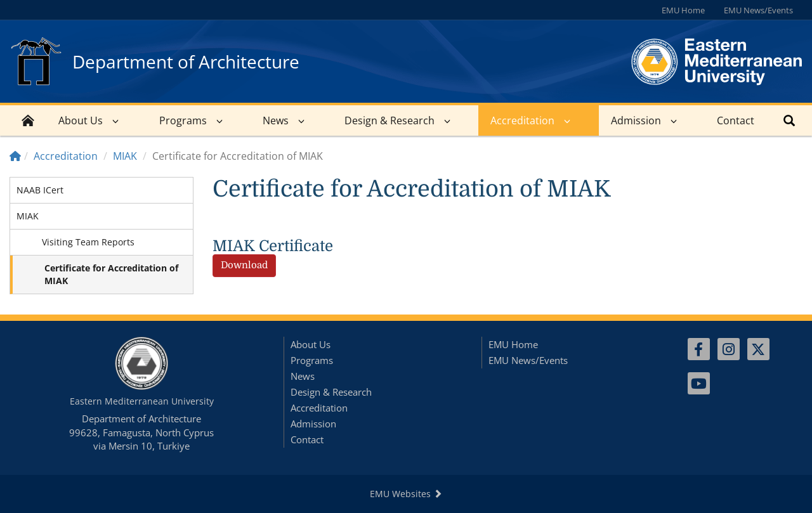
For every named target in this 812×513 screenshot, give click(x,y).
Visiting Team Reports (88, 242)
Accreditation (522, 120)
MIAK (125, 156)
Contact (736, 120)
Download (244, 265)
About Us (81, 120)
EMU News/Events (758, 10)
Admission (636, 120)
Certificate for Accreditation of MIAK (111, 274)
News (276, 120)
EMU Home (683, 10)
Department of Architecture (186, 62)
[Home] (15, 156)
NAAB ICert (40, 190)
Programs (183, 120)
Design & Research (390, 120)
